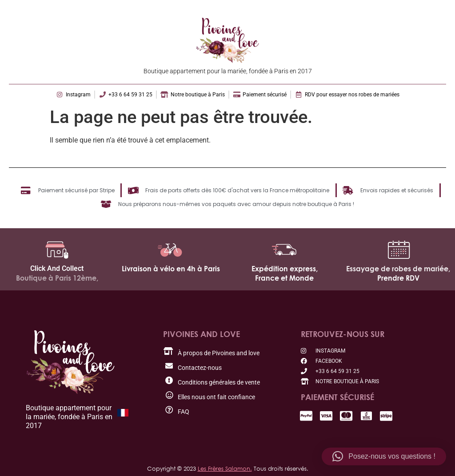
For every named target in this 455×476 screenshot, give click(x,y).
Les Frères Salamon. (225, 468)
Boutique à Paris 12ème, (57, 278)
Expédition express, (285, 269)
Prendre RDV (398, 278)
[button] (384, 456)
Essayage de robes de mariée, (398, 269)
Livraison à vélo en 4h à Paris (171, 269)
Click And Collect (57, 268)
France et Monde (284, 278)
